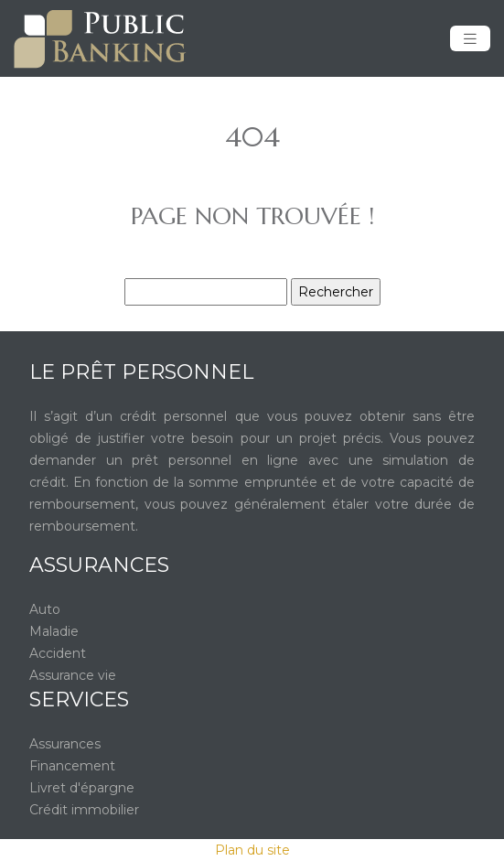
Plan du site (252, 850)
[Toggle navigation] (470, 39)
